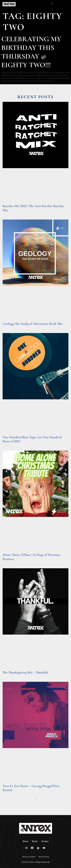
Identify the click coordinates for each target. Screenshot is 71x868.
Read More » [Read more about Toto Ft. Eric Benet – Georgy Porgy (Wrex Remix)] (8, 793)
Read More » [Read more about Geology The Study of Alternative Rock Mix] (8, 327)
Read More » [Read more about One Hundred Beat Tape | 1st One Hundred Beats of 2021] (8, 445)
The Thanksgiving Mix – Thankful (25, 672)
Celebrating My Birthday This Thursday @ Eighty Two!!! (31, 52)
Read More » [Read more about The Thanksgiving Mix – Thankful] (8, 676)
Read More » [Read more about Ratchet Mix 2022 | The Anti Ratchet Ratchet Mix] (8, 214)
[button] (52, 3)
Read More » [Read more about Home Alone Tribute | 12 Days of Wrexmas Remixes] (8, 562)
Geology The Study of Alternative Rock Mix (33, 324)
